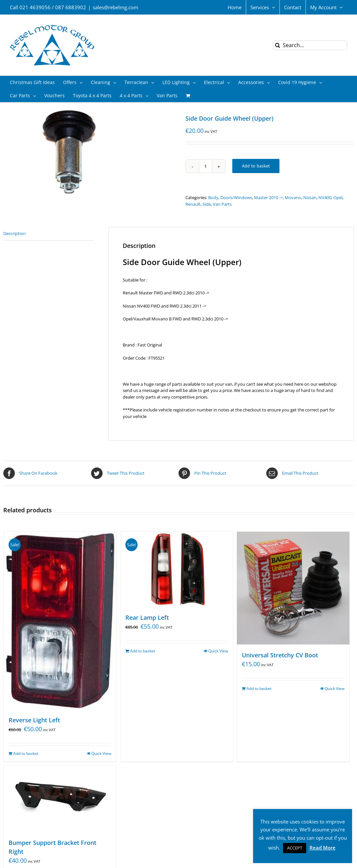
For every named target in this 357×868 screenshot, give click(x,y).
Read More (323, 848)
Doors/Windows (236, 197)
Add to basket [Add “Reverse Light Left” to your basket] (26, 753)
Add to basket (256, 166)
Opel (338, 197)
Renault (193, 204)
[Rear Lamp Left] (177, 569)
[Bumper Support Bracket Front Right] (60, 799)
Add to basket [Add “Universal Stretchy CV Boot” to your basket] (259, 689)
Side (207, 204)
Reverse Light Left (34, 720)
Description (15, 233)
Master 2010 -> (268, 197)
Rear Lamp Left (147, 617)
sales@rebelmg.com (115, 7)
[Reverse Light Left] (60, 621)
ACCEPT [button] (295, 848)
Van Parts (222, 204)
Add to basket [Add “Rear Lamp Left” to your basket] (143, 651)
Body (213, 197)
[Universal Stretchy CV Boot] (293, 588)
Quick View (101, 753)
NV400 (325, 197)
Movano (293, 197)
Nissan (310, 197)
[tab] (49, 234)
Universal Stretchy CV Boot (280, 655)
